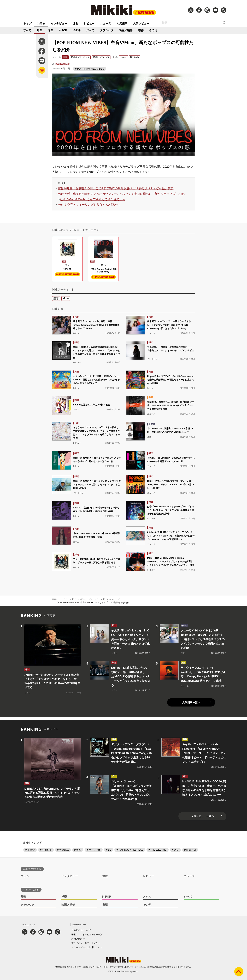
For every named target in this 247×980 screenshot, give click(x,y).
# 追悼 (78, 850)
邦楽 (39, 30)
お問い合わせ (78, 939)
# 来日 (175, 850)
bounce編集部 (63, 64)
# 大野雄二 (63, 850)
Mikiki (55, 599)
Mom (66, 298)
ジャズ (90, 30)
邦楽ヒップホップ (101, 57)
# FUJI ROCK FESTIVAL (130, 850)
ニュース (106, 23)
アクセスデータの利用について (87, 947)
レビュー (89, 23)
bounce (123, 57)
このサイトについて (81, 930)
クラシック (107, 30)
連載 (75, 23)
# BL (108, 850)
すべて (27, 30)
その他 (153, 30)
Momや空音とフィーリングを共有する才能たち (89, 205)
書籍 (141, 30)
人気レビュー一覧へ (202, 816)
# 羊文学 (30, 850)
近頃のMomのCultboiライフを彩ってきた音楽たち (92, 199)
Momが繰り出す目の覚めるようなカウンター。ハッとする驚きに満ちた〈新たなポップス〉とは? (122, 194)
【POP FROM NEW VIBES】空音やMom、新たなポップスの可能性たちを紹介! (92, 602)
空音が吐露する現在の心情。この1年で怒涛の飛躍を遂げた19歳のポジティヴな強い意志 (116, 188)
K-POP (63, 30)
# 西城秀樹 (190, 850)
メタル (77, 30)
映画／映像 (126, 30)
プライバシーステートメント (86, 943)
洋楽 (50, 30)
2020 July (134, 57)
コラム (41, 23)
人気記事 (122, 23)
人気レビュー (141, 23)
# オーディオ (94, 850)
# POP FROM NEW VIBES (90, 69)
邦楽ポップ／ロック (80, 57)
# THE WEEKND (158, 850)
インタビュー (59, 23)
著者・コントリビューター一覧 (87, 935)
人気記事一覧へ (191, 702)
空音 (56, 298)
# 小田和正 (46, 850)
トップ (27, 23)
